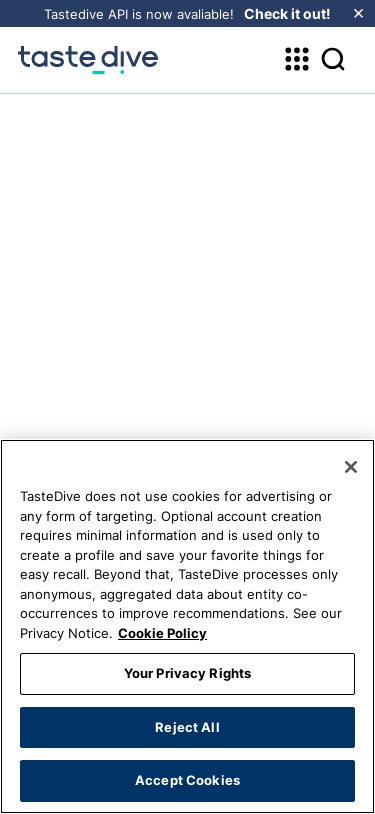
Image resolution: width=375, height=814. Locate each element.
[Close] (351, 467)
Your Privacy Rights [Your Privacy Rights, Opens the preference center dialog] (187, 673)
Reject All (187, 727)
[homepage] (88, 60)
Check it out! (287, 13)
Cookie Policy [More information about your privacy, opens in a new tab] (162, 633)
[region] (187, 626)
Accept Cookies (187, 780)
